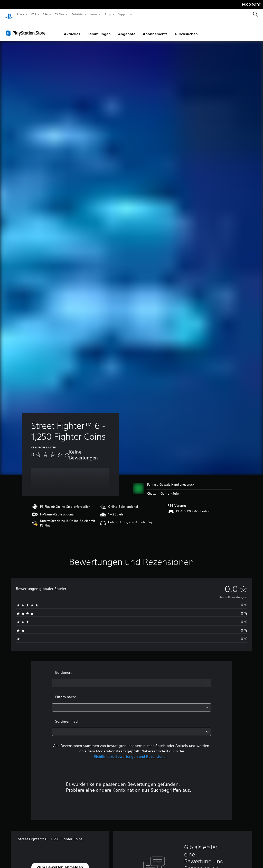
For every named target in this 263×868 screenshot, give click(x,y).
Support (123, 14)
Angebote (127, 29)
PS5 (34, 14)
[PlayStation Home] (9, 14)
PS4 (45, 14)
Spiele (20, 14)
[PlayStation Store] (27, 28)
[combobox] (131, 678)
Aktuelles (72, 29)
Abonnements (155, 29)
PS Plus (60, 14)
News (94, 14)
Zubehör (77, 14)
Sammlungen (99, 29)
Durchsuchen (186, 29)
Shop (108, 14)
